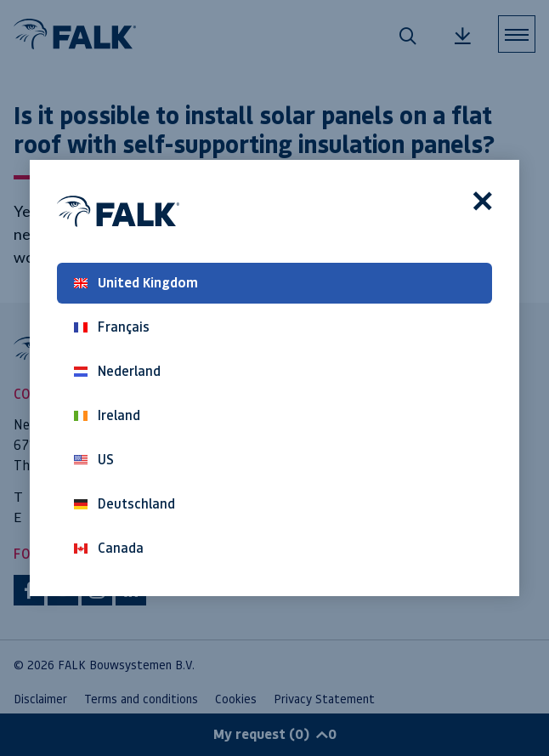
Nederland (117, 371)
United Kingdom (136, 283)
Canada (109, 548)
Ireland (107, 415)
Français (112, 327)
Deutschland (125, 504)
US (94, 460)
